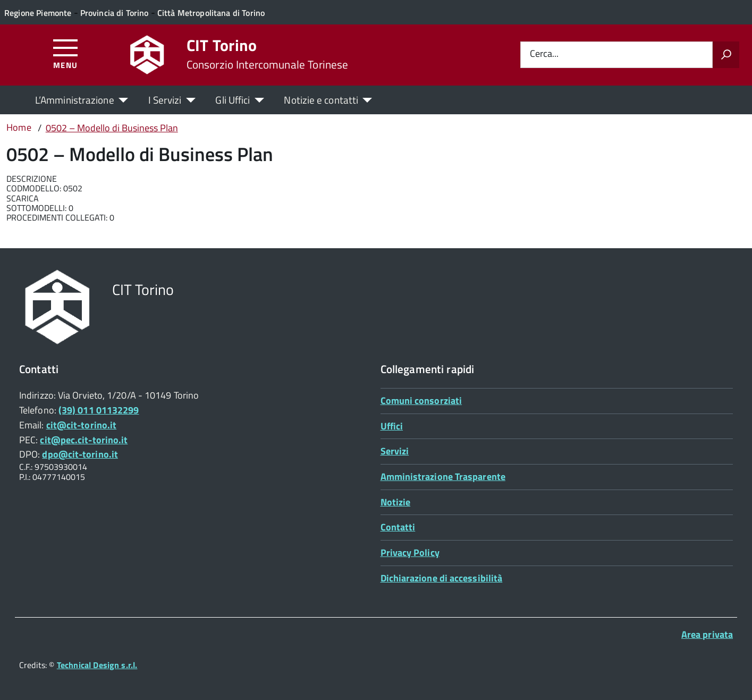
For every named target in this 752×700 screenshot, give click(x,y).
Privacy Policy (410, 553)
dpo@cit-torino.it (80, 454)
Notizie (396, 502)
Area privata (707, 634)
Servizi (395, 451)
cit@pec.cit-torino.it (84, 440)
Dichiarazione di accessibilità (442, 578)
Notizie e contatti (321, 100)
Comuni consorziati (421, 400)
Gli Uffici (233, 100)
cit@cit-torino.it (82, 425)
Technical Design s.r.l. (97, 665)
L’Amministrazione (75, 100)
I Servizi (165, 100)
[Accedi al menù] (66, 53)
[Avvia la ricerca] (726, 55)
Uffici (392, 426)
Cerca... (544, 54)
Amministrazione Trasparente (443, 476)
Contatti (398, 527)
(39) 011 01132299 (99, 410)
